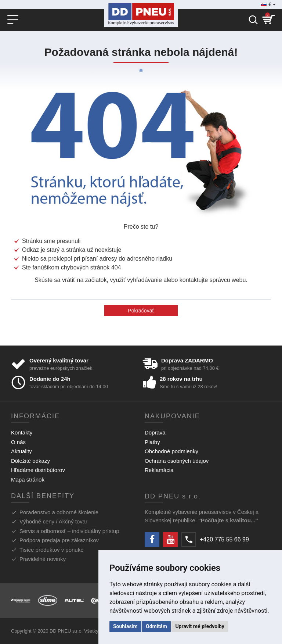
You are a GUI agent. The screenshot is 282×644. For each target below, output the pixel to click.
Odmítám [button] (156, 626)
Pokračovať (141, 311)
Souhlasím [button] (125, 626)
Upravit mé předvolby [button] (200, 626)
